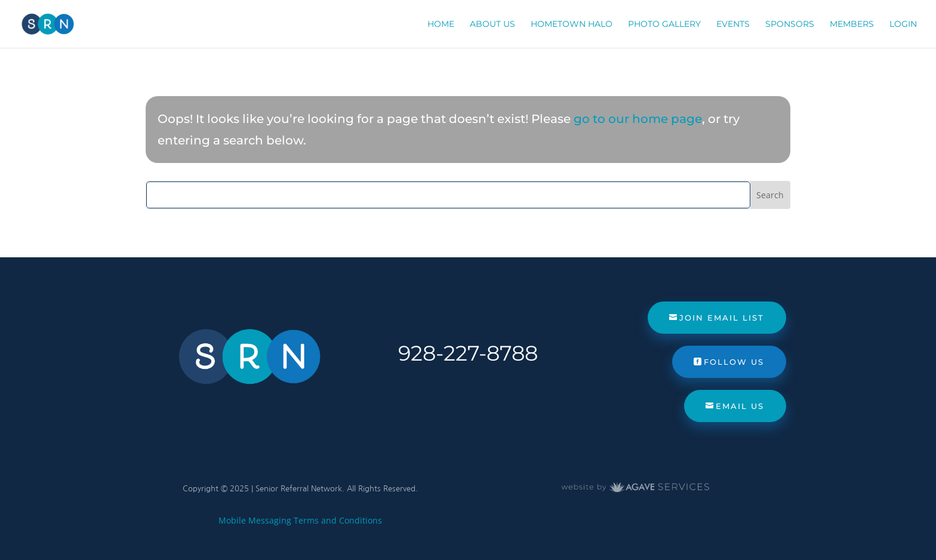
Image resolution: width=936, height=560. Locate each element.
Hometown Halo (572, 24)
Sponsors (790, 24)
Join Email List (722, 318)
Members (852, 24)
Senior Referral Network (299, 489)
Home (441, 24)
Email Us (740, 406)
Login (903, 24)
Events (733, 24)
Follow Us (734, 362)
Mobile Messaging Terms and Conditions (300, 520)
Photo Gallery (664, 24)
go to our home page (638, 119)
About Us (492, 24)
